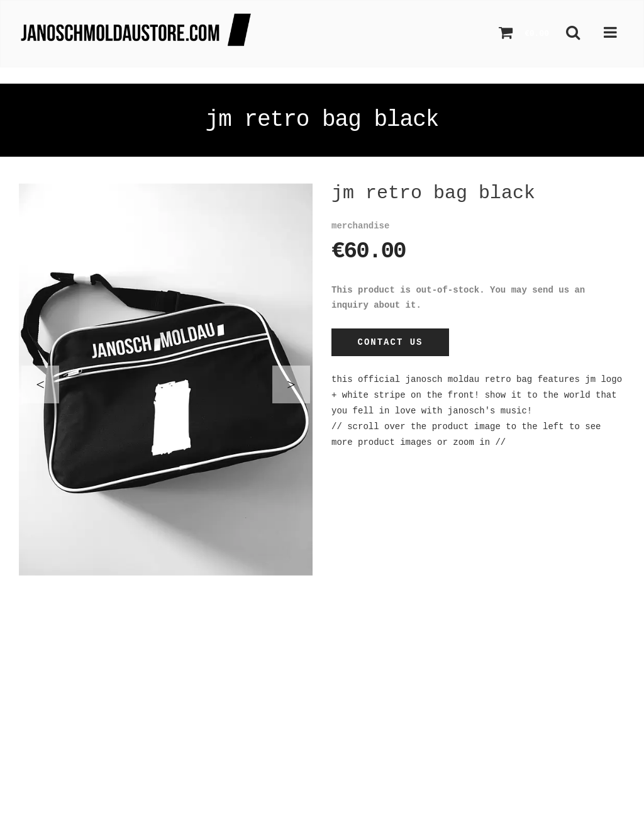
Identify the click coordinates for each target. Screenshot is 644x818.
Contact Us (390, 342)
